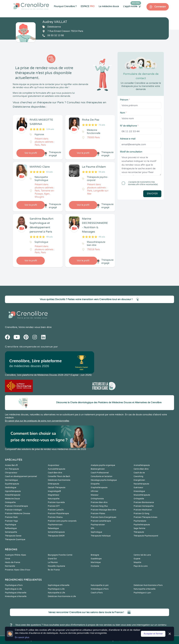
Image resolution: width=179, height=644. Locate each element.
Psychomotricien (55, 525)
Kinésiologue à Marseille (16, 596)
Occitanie (95, 566)
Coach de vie (139, 473)
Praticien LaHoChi (56, 510)
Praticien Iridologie (13, 510)
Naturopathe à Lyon (100, 585)
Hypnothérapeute (13, 491)
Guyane (137, 559)
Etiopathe (95, 484)
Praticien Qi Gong (141, 513)
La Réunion (53, 562)
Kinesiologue (139, 491)
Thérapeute (139, 532)
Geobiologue (11, 488)
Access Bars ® (11, 465)
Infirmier (95, 491)
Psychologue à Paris (14, 585)
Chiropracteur (11, 473)
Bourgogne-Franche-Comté (60, 555)
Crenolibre (11, 327)
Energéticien (139, 480)
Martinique (96, 562)
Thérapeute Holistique (101, 536)
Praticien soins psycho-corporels (62, 521)
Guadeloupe (96, 559)
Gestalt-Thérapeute (57, 488)
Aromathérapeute (142, 465)
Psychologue (11, 525)
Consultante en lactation (102, 476)
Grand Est (52, 559)
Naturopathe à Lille (56, 593)
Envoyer (152, 194)
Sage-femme (139, 528)
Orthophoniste (97, 499)
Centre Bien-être (141, 469)
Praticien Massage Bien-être (103, 510)
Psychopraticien (98, 525)
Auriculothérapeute (57, 469)
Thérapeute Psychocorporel (146, 536)
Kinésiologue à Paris (100, 589)
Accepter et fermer (153, 634)
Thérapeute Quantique (15, 539)
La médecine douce (109, 6)
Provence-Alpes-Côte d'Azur (18, 570)
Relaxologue (53, 528)
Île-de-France (54, 570)
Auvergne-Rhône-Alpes (15, 555)
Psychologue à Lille (56, 589)
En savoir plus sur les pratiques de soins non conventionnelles (37, 421)
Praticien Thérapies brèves (145, 517)
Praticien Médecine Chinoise (17, 513)
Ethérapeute (53, 484)
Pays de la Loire (141, 566)
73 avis (102, 125)
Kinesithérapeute (13, 495)
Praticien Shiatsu (55, 517)
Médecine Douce (12, 499)
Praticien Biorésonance (144, 502)
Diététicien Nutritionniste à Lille (62, 596)
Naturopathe (54, 499)
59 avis (102, 172)
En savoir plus (22, 637)
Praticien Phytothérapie (58, 513)
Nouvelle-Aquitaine (56, 566)
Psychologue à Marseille (16, 593)
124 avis (50, 129)
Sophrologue (96, 532)
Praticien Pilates (98, 513)
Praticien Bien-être (99, 502)
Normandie (10, 566)
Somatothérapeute (56, 532)
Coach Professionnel (100, 473)
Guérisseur (138, 488)
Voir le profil (31, 153)
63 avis (49, 172)
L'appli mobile (132, 6)
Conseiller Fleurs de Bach (59, 476)
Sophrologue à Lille (13, 589)
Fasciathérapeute (141, 484)
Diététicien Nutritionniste (59, 480)
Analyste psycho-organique (103, 465)
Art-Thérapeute (12, 469)
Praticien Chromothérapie (16, 506)
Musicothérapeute (142, 495)
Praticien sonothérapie (101, 521)
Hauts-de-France (13, 562)
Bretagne (95, 555)
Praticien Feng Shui (99, 506)
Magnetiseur (54, 495)
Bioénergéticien (98, 469)
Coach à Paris (97, 593)
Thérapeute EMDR (56, 536)
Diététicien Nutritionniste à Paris (148, 585)
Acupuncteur (54, 465)
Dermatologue (11, 480)
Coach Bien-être (55, 473)
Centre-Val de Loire (142, 555)
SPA (93, 528)
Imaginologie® (54, 491)
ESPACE (88, 6)
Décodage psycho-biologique (104, 480)
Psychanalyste (140, 521)
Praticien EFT (54, 506)
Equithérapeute (12, 484)
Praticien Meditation (143, 510)
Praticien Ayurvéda (56, 502)
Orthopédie (139, 499)
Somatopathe (11, 532)
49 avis (49, 237)
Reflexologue (11, 528)
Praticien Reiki (11, 517)
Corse (8, 559)
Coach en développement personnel (21, 476)
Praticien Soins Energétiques (104, 517)
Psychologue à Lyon (142, 593)
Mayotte (137, 562)
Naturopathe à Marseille (145, 589)
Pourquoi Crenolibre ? (65, 6)
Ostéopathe (10, 502)
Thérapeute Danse (13, 536)
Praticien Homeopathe (144, 506)
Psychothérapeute (142, 525)
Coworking (138, 476)
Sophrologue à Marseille (59, 585)
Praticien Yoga (11, 521)
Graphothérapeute (99, 488)
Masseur (95, 495)
